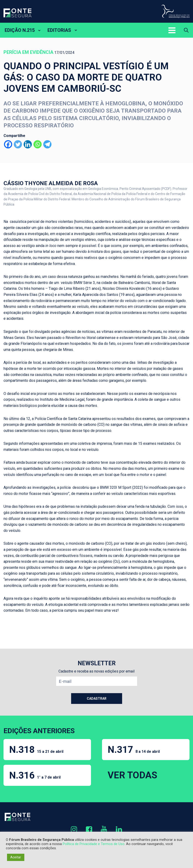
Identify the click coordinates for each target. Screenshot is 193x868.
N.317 (134, 750)
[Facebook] (8, 144)
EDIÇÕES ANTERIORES (39, 731)
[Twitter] (18, 144)
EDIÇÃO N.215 (20, 30)
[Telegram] (47, 144)
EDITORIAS (59, 30)
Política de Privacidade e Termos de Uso (94, 844)
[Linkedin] (28, 144)
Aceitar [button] (16, 857)
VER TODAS (132, 775)
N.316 (35, 775)
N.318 (36, 750)
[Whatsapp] (38, 144)
